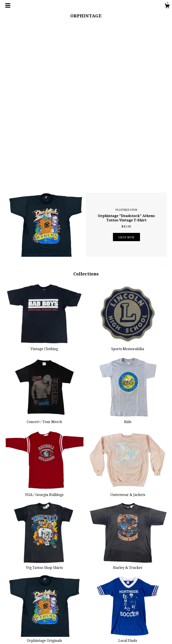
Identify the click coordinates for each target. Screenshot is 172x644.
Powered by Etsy (143, 613)
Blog (50, 607)
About (51, 613)
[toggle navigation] (8, 5)
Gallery (52, 634)
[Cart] (167, 7)
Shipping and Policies (63, 618)
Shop (51, 602)
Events (52, 629)
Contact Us (55, 623)
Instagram (96, 602)
